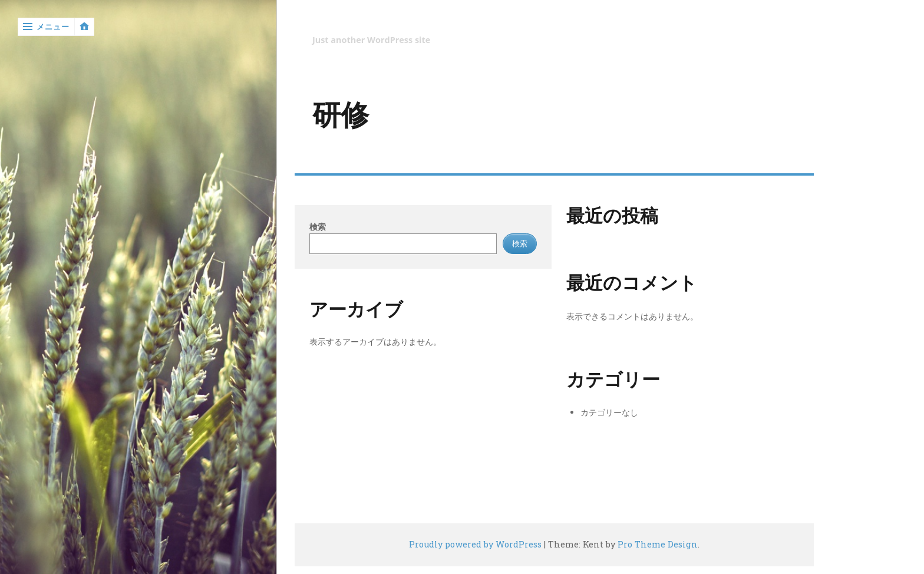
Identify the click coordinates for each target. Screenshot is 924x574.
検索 (318, 227)
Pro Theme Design (658, 544)
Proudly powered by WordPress (475, 544)
